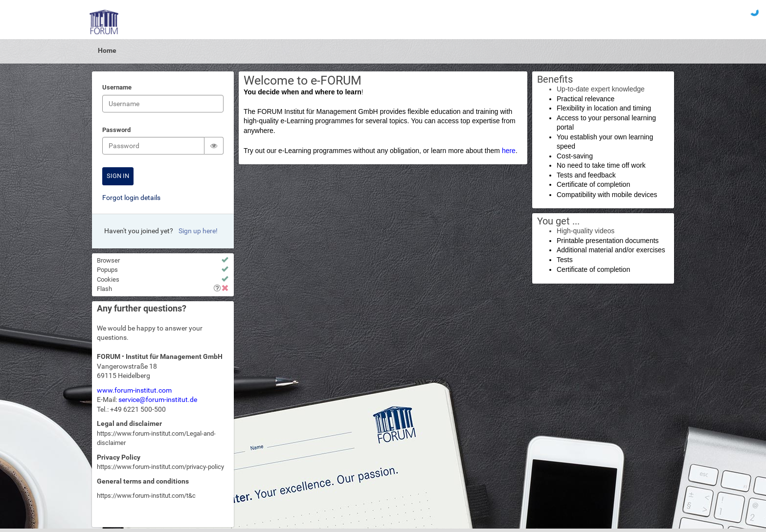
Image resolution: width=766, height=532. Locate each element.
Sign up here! (198, 231)
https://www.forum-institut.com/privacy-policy (160, 467)
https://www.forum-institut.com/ (142, 496)
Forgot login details (131, 198)
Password (116, 131)
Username (117, 88)
